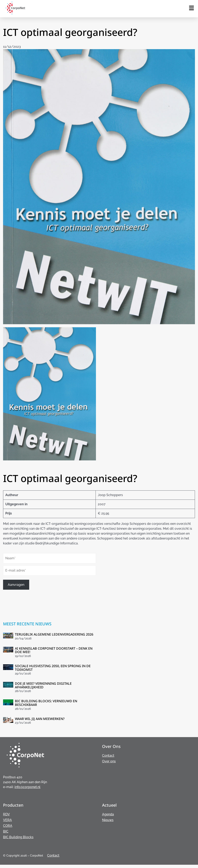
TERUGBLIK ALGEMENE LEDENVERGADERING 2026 (54, 634)
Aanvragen (16, 585)
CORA (8, 826)
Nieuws (108, 820)
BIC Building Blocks (18, 837)
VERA (7, 820)
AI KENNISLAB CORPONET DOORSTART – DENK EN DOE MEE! (54, 650)
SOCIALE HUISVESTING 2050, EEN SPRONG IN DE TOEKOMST (53, 668)
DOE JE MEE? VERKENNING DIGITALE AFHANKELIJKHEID (43, 685)
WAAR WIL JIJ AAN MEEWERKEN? (40, 719)
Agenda (108, 814)
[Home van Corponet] (15, 14)
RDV (6, 814)
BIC (6, 831)
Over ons (109, 761)
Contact (108, 756)
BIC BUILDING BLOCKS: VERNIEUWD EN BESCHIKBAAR (46, 703)
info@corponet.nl (27, 787)
